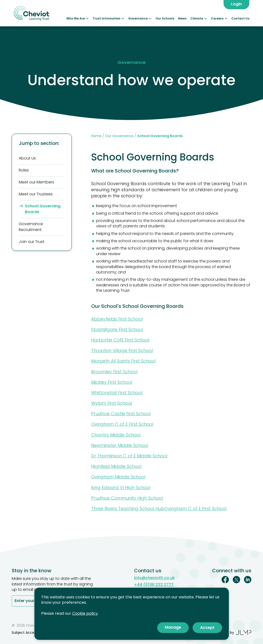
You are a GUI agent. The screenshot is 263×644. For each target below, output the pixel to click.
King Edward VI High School (121, 488)
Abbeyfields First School (117, 319)
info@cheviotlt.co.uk (154, 578)
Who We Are (78, 19)
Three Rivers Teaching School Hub (128, 508)
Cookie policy (85, 613)
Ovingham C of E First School (122, 424)
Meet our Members (36, 182)
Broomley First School (114, 372)
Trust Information (108, 19)
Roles (24, 170)
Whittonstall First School (117, 393)
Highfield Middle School (116, 466)
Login (236, 4)
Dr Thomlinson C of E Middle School (129, 456)
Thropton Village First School (122, 350)
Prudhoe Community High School (127, 498)
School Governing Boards (40, 209)
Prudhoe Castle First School (121, 414)
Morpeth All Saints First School (123, 361)
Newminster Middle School (120, 445)
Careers (219, 19)
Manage (173, 627)
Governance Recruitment (31, 227)
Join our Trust (32, 242)
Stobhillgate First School (117, 329)
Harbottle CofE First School (120, 340)
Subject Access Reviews (32, 633)
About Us (27, 158)
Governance (140, 19)
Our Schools (165, 19)
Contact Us (240, 19)
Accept (207, 628)
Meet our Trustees (36, 194)
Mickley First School (112, 382)
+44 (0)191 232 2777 (154, 585)
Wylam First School (112, 403)
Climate (199, 19)
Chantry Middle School (116, 435)
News (182, 19)
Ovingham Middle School (118, 477)
